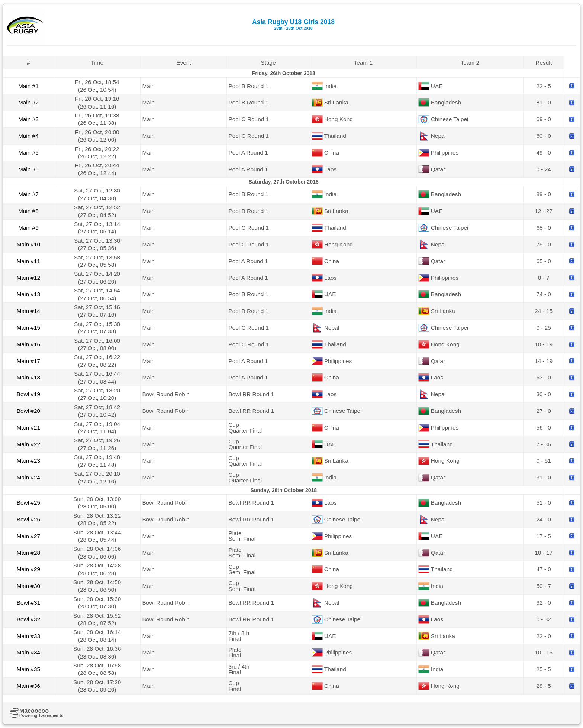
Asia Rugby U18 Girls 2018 (293, 24)
